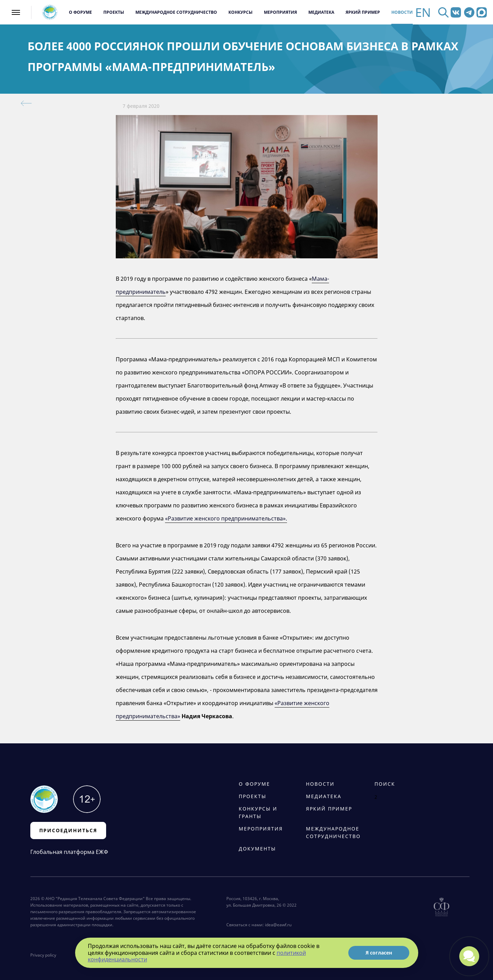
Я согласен (379, 953)
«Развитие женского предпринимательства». (226, 518)
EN (423, 12)
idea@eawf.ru (278, 925)
